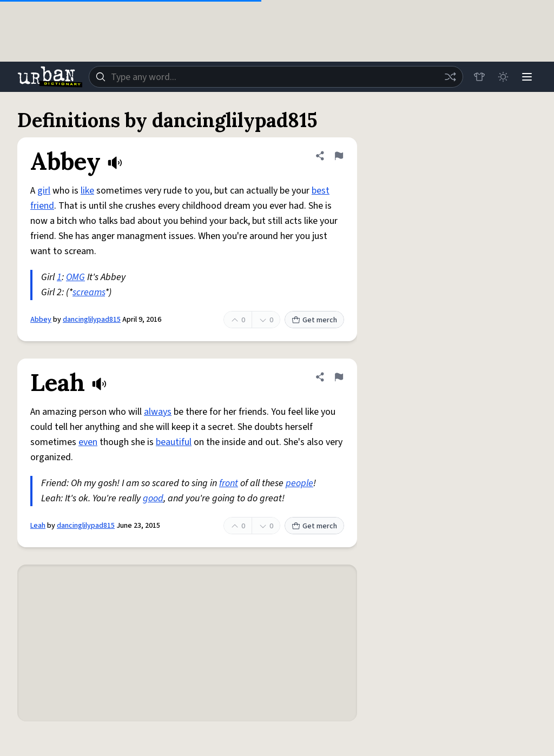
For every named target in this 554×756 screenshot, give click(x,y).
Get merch (314, 320)
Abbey (41, 320)
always (158, 412)
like (87, 191)
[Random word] (450, 77)
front (229, 483)
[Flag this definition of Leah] (339, 377)
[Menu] (527, 77)
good (153, 498)
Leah (38, 526)
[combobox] (276, 77)
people (299, 483)
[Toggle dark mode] (503, 77)
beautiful (174, 442)
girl (44, 191)
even (88, 442)
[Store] (479, 77)
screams (89, 292)
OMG (75, 277)
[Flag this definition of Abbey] (339, 156)
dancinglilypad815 (92, 320)
